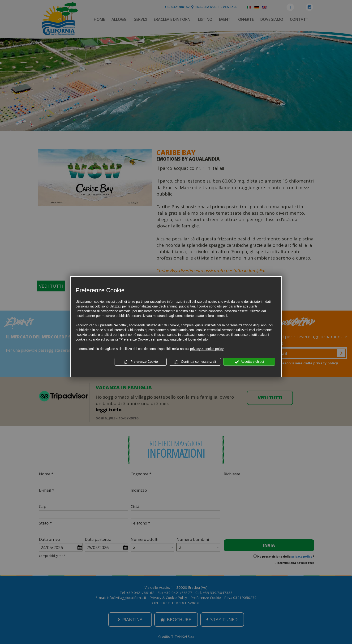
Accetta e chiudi (249, 362)
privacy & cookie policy (207, 349)
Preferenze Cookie (141, 362)
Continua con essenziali (195, 362)
